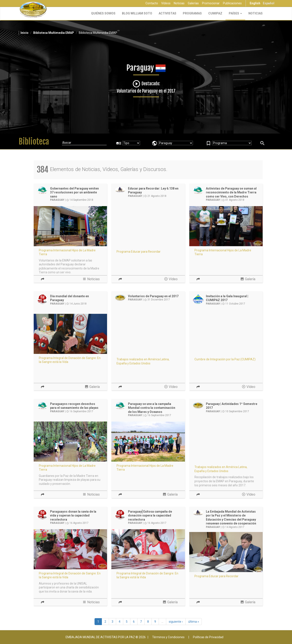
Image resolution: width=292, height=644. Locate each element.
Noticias (179, 3)
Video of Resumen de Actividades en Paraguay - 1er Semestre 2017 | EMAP (226, 442)
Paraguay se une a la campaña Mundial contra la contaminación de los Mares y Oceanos (152, 408)
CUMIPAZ (215, 13)
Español (269, 3)
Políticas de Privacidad (208, 637)
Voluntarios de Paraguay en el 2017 (153, 296)
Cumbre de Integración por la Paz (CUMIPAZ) (225, 359)
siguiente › (176, 622)
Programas (192, 13)
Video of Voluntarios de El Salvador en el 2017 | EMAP (148, 334)
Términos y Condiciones (168, 637)
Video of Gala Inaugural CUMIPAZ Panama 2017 (226, 334)
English (255, 3)
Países (235, 13)
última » (194, 622)
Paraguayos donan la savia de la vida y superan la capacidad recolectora (73, 516)
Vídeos (166, 3)
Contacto (152, 3)
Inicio (24, 33)
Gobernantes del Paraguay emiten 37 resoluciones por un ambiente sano (74, 192)
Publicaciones (232, 3)
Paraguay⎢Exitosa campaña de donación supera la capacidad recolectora (150, 516)
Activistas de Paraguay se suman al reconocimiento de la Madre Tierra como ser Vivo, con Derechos (231, 192)
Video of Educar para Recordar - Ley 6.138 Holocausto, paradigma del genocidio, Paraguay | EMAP (148, 226)
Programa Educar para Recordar (139, 252)
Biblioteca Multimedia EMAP (54, 33)
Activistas (167, 13)
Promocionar (211, 3)
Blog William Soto (137, 13)
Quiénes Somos (103, 13)
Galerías (193, 3)
